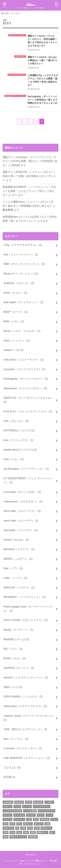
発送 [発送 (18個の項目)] (30, 828)
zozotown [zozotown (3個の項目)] (38, 802)
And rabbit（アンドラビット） (23, 302)
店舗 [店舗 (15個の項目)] (47, 824)
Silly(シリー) (13, 687)
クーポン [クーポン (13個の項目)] (31, 815)
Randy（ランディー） (18, 630)
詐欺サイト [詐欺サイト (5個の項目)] (46, 828)
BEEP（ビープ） (16, 312)
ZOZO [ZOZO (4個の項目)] (29, 802)
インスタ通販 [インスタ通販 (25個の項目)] (30, 811)
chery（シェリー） (17, 340)
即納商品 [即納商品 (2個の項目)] (45, 819)
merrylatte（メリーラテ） (20, 530)
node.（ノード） (15, 578)
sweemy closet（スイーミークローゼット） (29, 718)
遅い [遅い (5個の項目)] (52, 832)
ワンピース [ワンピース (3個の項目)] (19, 819)
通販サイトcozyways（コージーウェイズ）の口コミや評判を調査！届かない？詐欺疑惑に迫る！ (30, 161)
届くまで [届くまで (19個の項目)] (39, 824)
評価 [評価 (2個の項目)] (6, 832)
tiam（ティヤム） (16, 739)
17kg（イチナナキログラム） (23, 245)
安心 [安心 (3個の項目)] (19, 824)
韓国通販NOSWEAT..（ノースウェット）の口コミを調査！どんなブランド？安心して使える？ (29, 191)
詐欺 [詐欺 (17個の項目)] (37, 828)
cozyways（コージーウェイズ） (24, 369)
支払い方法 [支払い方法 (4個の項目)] (8, 828)
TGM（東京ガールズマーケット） (25, 729)
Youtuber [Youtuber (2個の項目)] (19, 802)
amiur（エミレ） (15, 293)
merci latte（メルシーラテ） (22, 511)
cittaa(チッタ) (13, 350)
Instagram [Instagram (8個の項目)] (8, 802)
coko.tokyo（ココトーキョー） (24, 360)
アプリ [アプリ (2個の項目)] (17, 806)
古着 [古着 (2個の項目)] (6, 824)
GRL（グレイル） (16, 421)
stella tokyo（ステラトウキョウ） (25, 706)
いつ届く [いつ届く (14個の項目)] (49, 802)
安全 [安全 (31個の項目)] (12, 824)
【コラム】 (12, 767)
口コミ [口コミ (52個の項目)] (54, 819)
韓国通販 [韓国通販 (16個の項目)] (33, 837)
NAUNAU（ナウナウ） (19, 549)
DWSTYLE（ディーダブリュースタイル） (28, 400)
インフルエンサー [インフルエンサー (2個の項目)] (47, 811)
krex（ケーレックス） (18, 440)
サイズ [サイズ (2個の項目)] (41, 815)
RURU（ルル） (14, 658)
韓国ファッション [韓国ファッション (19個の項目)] (18, 837)
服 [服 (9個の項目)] (17, 828)
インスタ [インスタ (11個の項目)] (27, 806)
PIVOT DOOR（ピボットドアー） (26, 620)
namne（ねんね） (16, 540)
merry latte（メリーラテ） (21, 521)
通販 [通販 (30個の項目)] (33, 832)
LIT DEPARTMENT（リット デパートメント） (28, 480)
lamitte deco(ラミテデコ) (20, 450)
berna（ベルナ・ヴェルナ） (22, 331)
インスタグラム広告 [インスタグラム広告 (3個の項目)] (12, 811)
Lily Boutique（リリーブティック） (26, 469)
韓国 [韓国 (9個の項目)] (6, 837)
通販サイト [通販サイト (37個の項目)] (42, 832)
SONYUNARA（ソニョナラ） (23, 696)
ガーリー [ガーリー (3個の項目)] (7, 815)
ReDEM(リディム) (16, 639)
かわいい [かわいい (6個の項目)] (7, 806)
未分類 (9, 777)
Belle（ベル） (14, 321)
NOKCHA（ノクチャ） (19, 587)
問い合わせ (31, 855)
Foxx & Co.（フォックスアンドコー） (28, 411)
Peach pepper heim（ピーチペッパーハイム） (28, 609)
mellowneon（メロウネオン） (23, 501)
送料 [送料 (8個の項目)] (26, 832)
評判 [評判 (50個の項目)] (12, 832)
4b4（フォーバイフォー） (21, 254)
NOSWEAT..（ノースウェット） (24, 597)
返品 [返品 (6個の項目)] (19, 832)
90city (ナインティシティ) (21, 274)
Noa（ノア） (13, 568)
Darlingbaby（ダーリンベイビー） (26, 379)
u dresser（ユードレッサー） (23, 748)
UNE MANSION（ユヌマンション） (27, 758)
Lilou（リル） (14, 459)
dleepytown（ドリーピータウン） (25, 388)
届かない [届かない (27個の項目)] (28, 824)
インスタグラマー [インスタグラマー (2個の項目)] (42, 806)
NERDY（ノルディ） (18, 559)
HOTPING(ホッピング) (19, 430)
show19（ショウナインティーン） (26, 677)
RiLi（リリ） (13, 649)
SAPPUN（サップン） (19, 668)
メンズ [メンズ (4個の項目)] (49, 815)
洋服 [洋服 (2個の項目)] (23, 828)
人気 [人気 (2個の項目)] (29, 819)
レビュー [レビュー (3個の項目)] (7, 819)
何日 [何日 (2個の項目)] (36, 819)
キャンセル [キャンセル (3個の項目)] (19, 815)
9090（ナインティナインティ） (24, 264)
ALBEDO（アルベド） (19, 283)
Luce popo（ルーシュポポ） (22, 492)
